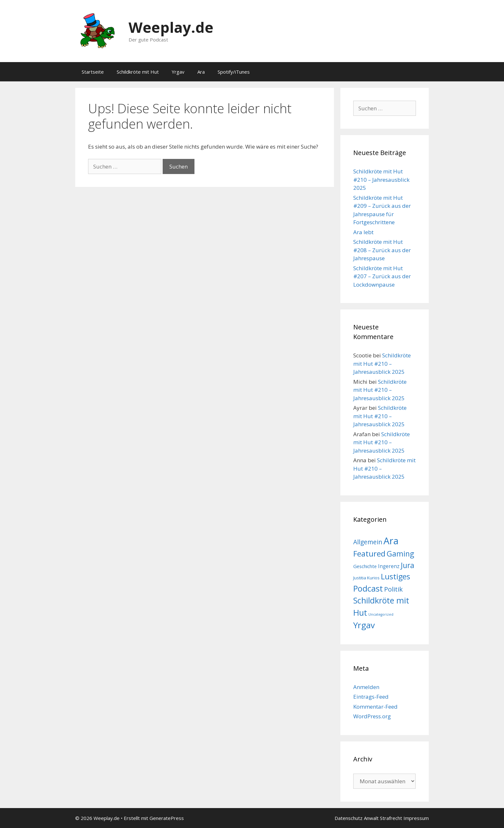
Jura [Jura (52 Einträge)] (408, 565)
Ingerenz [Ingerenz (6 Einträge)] (389, 566)
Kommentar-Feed (375, 707)
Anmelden (366, 687)
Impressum (416, 818)
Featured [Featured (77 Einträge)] (369, 553)
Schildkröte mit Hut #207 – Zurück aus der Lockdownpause (382, 276)
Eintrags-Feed (371, 697)
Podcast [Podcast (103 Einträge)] (368, 588)
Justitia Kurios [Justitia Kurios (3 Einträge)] (366, 578)
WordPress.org (372, 716)
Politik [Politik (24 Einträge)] (393, 589)
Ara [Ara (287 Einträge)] (391, 541)
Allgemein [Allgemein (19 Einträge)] (368, 542)
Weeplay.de (171, 27)
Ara (201, 72)
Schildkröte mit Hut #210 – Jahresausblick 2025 (381, 179)
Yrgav (178, 72)
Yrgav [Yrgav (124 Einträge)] (364, 625)
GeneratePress (167, 818)
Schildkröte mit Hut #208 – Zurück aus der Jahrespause (382, 250)
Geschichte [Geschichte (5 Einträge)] (365, 566)
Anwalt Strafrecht (383, 818)
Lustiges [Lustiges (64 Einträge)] (396, 576)
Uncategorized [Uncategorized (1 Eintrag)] (381, 614)
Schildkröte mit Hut (138, 72)
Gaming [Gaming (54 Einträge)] (400, 554)
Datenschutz (349, 818)
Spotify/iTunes (234, 72)
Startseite (93, 72)
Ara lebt (363, 232)
